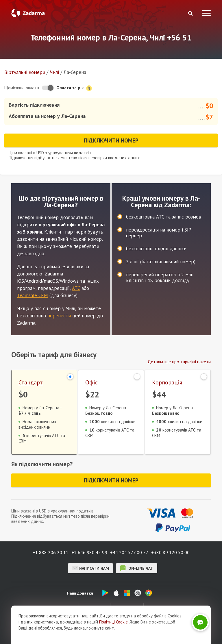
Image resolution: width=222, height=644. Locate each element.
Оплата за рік (74, 88)
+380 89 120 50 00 (170, 552)
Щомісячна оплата (22, 88)
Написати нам (90, 568)
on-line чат (137, 568)
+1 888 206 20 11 (51, 552)
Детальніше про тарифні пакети (179, 362)
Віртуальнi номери (25, 72)
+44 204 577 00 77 (129, 552)
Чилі (54, 72)
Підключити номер (111, 140)
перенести (59, 316)
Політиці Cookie (113, 625)
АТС (76, 288)
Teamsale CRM (33, 295)
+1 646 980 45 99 (89, 552)
